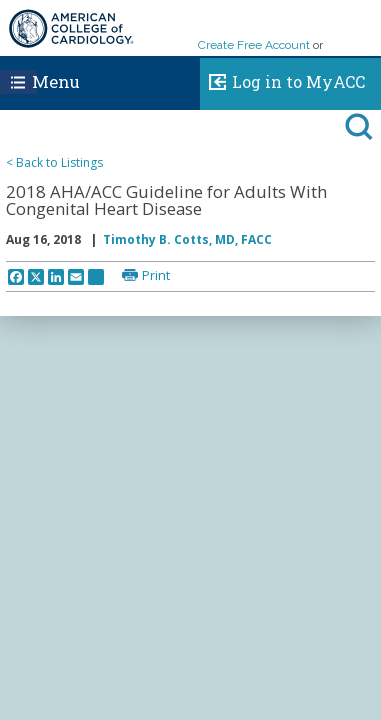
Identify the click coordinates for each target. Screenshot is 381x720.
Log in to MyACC (282, 79)
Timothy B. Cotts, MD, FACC (187, 239)
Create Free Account (254, 45)
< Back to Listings (54, 162)
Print (156, 275)
